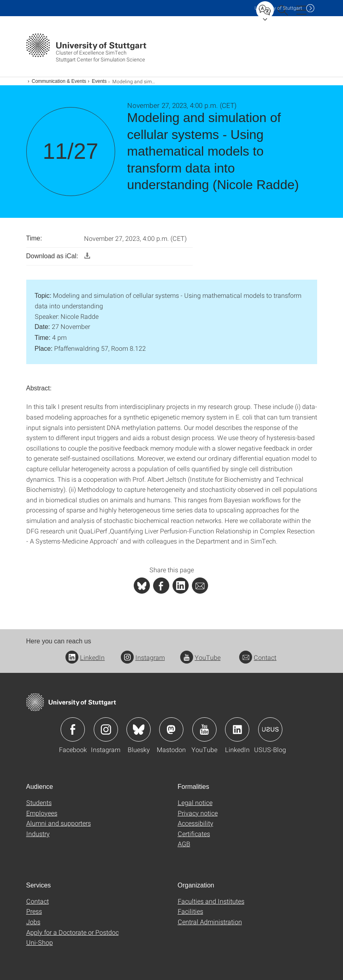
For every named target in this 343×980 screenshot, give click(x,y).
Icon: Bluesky (139, 729)
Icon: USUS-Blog (270, 729)
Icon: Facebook (73, 729)
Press (34, 911)
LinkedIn (85, 657)
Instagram (143, 657)
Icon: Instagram (106, 729)
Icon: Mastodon (171, 729)
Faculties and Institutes (211, 901)
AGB (184, 844)
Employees (42, 813)
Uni (278, 8)
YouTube (200, 657)
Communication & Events (59, 81)
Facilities (190, 911)
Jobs (33, 922)
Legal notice (195, 802)
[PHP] (161, 586)
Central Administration (210, 922)
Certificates (194, 834)
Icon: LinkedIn (237, 729)
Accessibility (196, 823)
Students (39, 802)
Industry (38, 834)
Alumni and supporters (59, 823)
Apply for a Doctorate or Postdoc (73, 932)
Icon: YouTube (204, 729)
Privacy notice (198, 813)
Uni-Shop (40, 942)
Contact (258, 657)
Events (99, 81)
